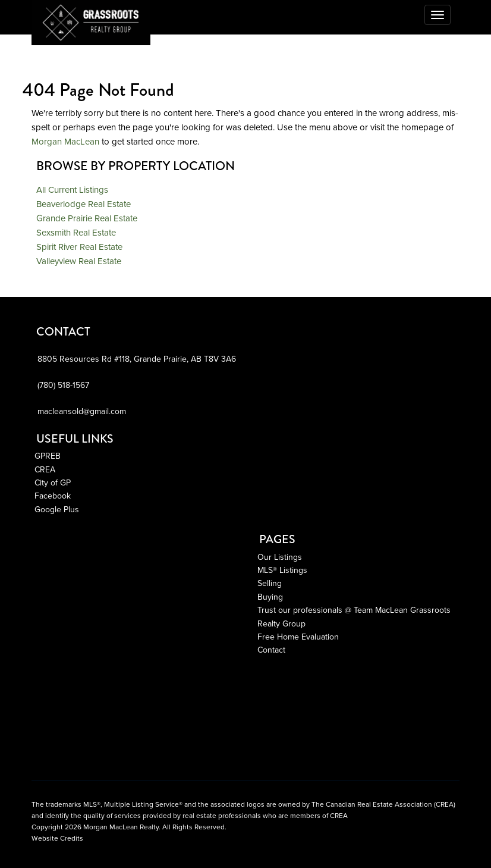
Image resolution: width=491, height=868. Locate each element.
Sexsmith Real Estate (76, 233)
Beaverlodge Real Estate (84, 204)
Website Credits (57, 838)
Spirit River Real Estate (79, 247)
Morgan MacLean (65, 142)
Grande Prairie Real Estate (87, 218)
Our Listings (280, 557)
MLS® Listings (282, 570)
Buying (270, 597)
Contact (271, 650)
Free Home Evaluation (298, 637)
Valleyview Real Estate (79, 261)
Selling (270, 583)
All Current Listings (72, 190)
